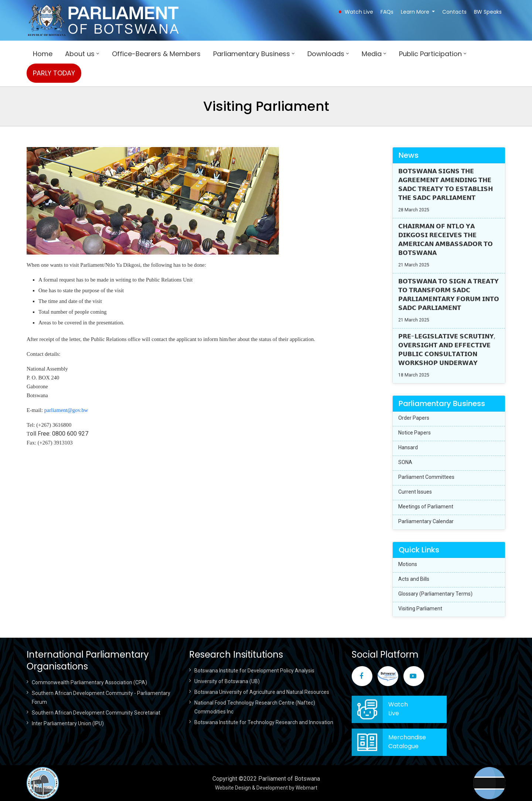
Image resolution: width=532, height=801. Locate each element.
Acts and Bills (414, 579)
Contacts (454, 12)
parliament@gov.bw (66, 410)
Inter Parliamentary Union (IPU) (68, 723)
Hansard (408, 447)
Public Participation (430, 54)
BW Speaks (488, 12)
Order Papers (414, 418)
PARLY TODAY (54, 73)
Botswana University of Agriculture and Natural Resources (262, 692)
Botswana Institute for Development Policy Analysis (254, 671)
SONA (405, 462)
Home (43, 54)
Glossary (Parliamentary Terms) (435, 594)
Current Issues (415, 492)
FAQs (387, 12)
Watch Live (359, 12)
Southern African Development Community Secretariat (96, 713)
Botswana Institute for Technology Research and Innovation (264, 722)
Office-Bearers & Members (156, 54)
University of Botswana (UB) (227, 681)
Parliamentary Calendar (426, 521)
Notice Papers (415, 433)
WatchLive (398, 709)
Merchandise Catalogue (407, 742)
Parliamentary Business (252, 54)
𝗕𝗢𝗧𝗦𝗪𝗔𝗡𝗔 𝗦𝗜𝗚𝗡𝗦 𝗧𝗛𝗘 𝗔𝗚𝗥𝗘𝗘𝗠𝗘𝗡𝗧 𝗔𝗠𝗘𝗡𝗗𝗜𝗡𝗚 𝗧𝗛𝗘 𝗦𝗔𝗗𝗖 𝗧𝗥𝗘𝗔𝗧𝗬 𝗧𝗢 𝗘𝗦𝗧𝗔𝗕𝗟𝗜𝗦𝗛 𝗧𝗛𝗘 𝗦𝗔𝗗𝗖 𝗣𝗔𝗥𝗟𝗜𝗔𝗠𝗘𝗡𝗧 (446, 185)
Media (372, 54)
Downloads (326, 54)
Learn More (415, 12)
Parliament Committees (426, 477)
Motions (408, 564)
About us (80, 54)
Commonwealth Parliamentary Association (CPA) (89, 682)
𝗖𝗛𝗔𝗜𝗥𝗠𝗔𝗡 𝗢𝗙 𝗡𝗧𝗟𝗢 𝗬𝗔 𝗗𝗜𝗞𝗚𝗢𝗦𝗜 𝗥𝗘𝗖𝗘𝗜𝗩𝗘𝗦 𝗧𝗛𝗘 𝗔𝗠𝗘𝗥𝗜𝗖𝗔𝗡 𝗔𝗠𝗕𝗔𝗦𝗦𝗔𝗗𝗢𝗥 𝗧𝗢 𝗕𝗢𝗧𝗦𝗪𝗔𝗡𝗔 (446, 240)
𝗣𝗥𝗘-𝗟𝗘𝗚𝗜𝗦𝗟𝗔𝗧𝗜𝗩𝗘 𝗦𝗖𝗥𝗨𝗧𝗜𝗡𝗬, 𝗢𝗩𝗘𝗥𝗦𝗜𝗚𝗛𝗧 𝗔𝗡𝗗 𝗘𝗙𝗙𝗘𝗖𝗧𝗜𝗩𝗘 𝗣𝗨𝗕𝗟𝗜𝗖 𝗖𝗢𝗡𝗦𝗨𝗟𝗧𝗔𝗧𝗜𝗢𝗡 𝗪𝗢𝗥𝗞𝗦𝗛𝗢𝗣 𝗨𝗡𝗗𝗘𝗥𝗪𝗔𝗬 (447, 350)
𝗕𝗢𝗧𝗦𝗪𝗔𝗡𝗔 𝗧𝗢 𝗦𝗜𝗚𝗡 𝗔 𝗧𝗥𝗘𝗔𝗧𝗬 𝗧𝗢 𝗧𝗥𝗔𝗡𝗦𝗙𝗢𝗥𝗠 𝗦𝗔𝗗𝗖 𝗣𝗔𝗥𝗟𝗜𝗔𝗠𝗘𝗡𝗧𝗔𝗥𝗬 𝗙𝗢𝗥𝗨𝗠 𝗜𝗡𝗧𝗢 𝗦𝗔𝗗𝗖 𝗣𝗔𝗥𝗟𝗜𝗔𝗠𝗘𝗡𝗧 (449, 295)
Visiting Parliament (420, 609)
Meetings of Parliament (426, 507)
